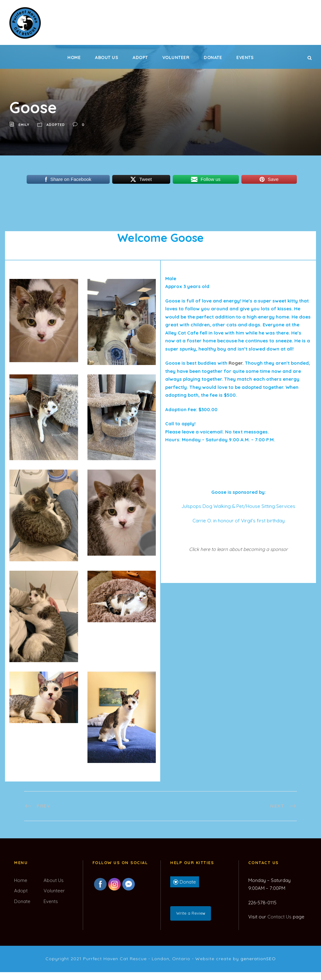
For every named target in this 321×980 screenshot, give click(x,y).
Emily (24, 125)
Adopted (56, 125)
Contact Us (279, 917)
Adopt (140, 57)
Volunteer (176, 57)
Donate (213, 57)
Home (74, 57)
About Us (107, 57)
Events (245, 57)
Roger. (236, 363)
